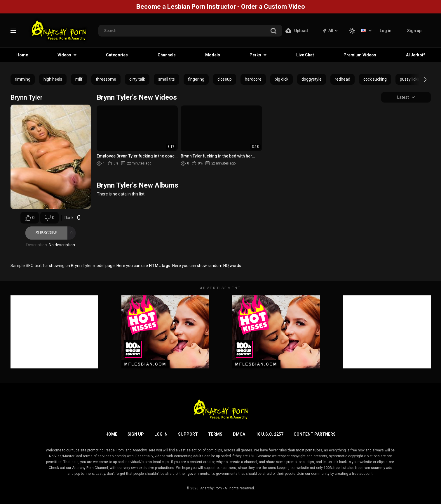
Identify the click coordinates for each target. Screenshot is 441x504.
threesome (106, 79)
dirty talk (137, 79)
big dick (281, 79)
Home (22, 55)
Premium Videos (360, 55)
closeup (225, 79)
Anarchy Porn (211, 488)
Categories (117, 55)
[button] (420, 79)
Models (213, 55)
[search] (273, 31)
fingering (196, 79)
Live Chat (305, 55)
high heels (53, 79)
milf (79, 79)
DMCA (239, 434)
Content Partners (315, 434)
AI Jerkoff (415, 55)
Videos (64, 55)
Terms (215, 434)
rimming (23, 79)
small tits (167, 79)
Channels (167, 55)
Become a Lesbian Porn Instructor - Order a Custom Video (221, 7)
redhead (342, 79)
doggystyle (312, 79)
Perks (255, 55)
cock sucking (375, 79)
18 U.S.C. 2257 (270, 434)
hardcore (253, 79)
